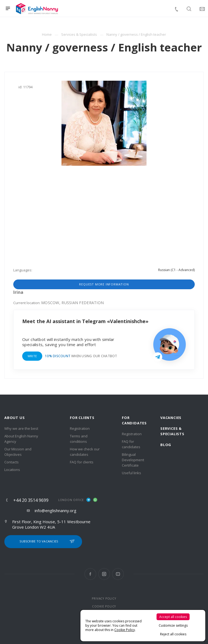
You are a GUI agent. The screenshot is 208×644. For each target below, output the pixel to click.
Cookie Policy (125, 630)
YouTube (118, 574)
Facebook (90, 574)
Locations (12, 470)
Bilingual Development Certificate (133, 460)
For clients (82, 418)
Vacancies (171, 418)
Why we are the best (21, 428)
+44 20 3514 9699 (31, 500)
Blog (166, 445)
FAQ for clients (82, 462)
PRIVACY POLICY (104, 599)
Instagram (104, 574)
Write (32, 356)
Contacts (12, 462)
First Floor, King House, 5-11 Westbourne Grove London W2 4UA (51, 524)
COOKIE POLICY (104, 606)
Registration (80, 428)
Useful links (131, 473)
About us (14, 418)
